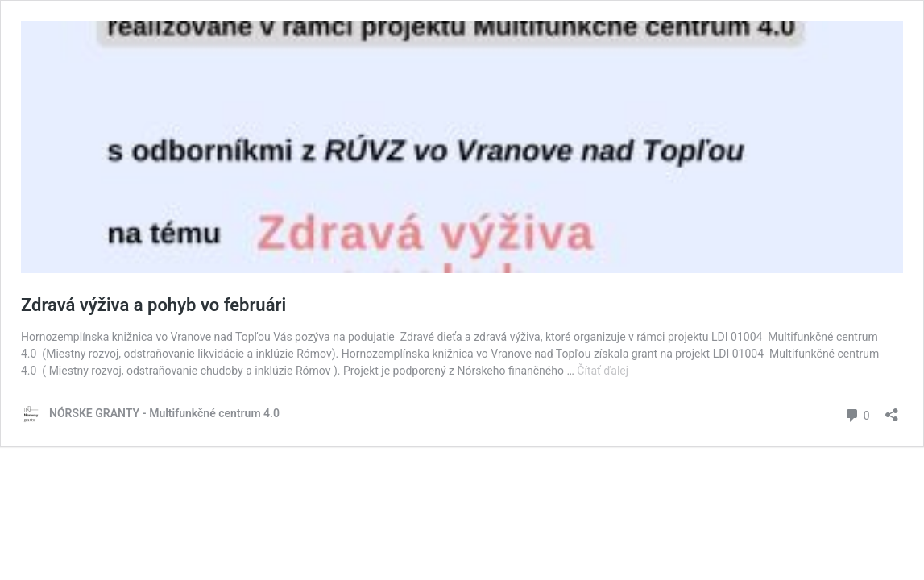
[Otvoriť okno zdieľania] (892, 410)
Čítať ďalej (603, 371)
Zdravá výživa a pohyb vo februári (153, 305)
